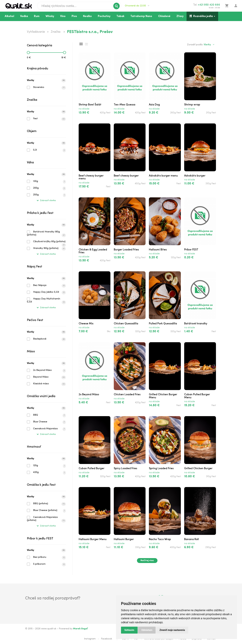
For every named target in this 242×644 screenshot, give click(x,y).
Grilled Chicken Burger (198, 469)
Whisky (50, 16)
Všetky (46, 80)
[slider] (28, 53)
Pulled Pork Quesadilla (163, 324)
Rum (37, 16)
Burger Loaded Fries (126, 250)
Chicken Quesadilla (126, 324)
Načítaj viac (147, 561)
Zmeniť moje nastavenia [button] (172, 630)
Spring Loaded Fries (161, 469)
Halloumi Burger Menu (93, 539)
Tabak (120, 16)
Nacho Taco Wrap (160, 539)
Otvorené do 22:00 (137, 6)
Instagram (90, 639)
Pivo (74, 16)
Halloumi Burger (124, 539)
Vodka (24, 16)
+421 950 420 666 (209, 5)
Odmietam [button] (147, 630)
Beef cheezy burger (126, 176)
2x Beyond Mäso (89, 395)
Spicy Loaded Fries (125, 469)
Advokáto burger (195, 176)
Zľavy (180, 16)
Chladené (164, 16)
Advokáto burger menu (163, 176)
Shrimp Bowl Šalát (90, 105)
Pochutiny (104, 16)
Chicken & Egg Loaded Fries (93, 251)
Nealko (87, 16)
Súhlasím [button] (129, 630)
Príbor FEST (191, 250)
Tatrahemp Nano (141, 16)
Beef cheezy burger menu (91, 177)
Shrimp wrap (192, 105)
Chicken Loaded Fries (127, 395)
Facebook (107, 639)
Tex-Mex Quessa (125, 105)
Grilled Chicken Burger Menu (163, 396)
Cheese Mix (86, 324)
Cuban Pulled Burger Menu (197, 396)
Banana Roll (191, 539)
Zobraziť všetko (46, 200)
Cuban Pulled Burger (92, 469)
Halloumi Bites (158, 250)
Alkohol (9, 16)
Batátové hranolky (196, 324)
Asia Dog (154, 105)
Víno (63, 16)
